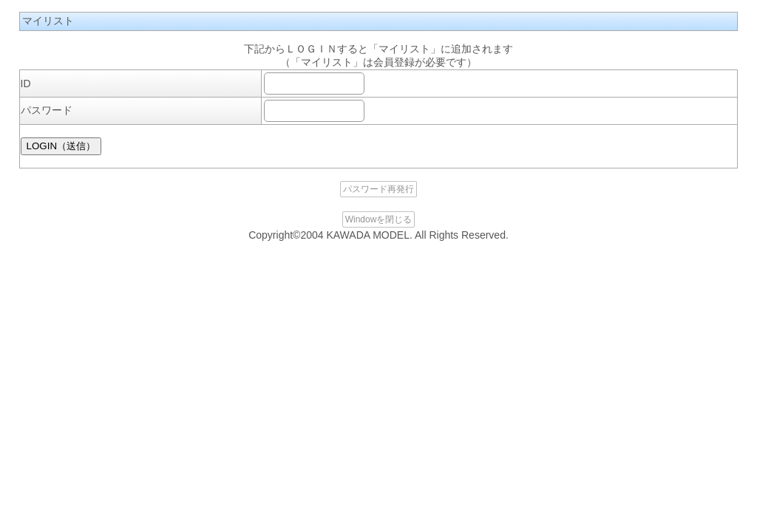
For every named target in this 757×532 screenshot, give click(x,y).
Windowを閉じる (379, 219)
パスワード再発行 (378, 189)
